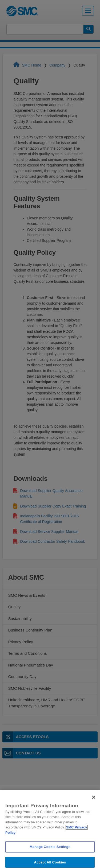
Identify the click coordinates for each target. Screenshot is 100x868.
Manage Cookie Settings (50, 852)
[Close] (94, 803)
